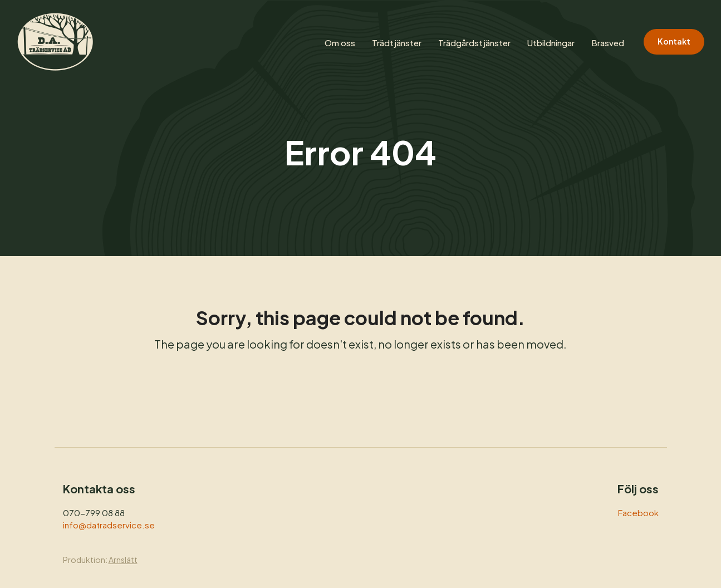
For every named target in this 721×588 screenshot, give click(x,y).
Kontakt (674, 41)
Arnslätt (123, 560)
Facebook (638, 513)
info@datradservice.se (109, 525)
